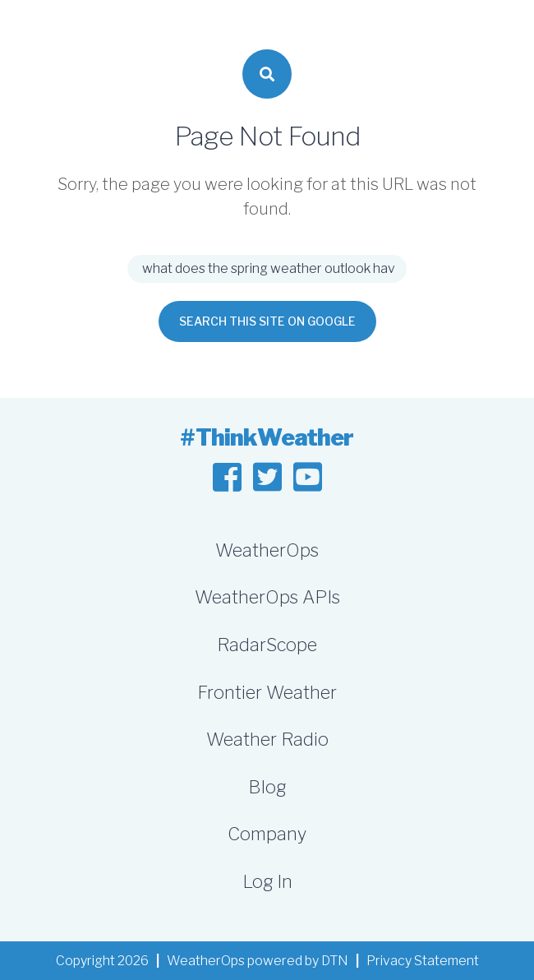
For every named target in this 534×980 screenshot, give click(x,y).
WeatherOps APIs (267, 597)
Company (267, 834)
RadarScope (267, 645)
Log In (267, 881)
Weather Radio (267, 739)
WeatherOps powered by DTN (258, 961)
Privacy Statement (423, 961)
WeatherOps (267, 550)
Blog (267, 787)
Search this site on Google (267, 321)
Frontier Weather (267, 692)
